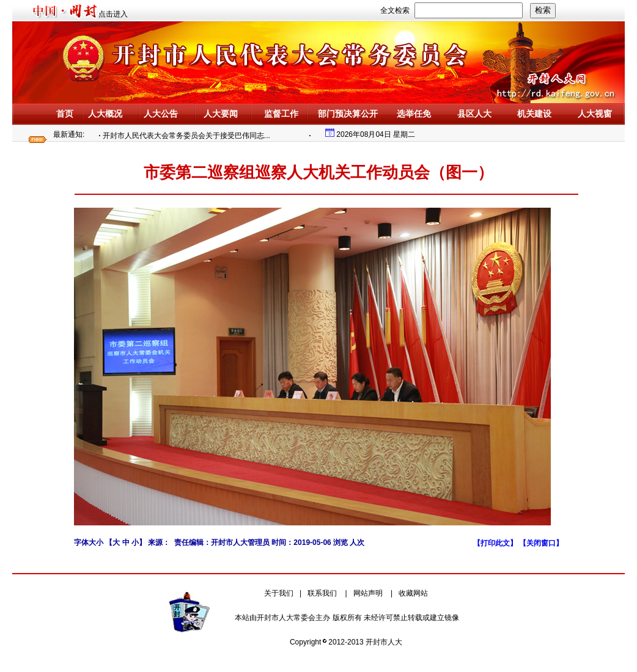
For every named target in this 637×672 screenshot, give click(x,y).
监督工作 (281, 114)
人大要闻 (221, 114)
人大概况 (105, 114)
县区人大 (474, 114)
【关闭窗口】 (541, 543)
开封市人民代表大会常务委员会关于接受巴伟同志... (188, 136)
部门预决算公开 (348, 114)
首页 (65, 114)
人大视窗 (595, 114)
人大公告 (161, 114)
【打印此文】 (496, 543)
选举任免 (414, 114)
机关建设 (534, 114)
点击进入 (113, 14)
